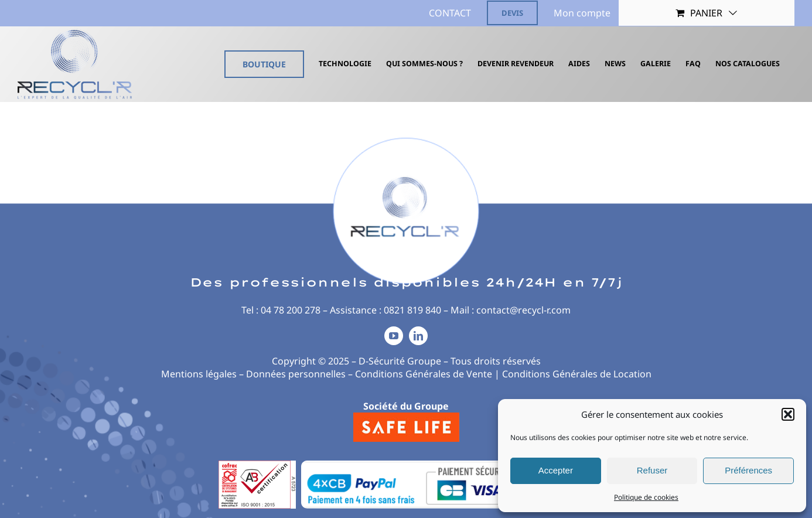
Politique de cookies (646, 497)
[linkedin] (418, 336)
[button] (788, 414)
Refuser (652, 470)
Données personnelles (296, 374)
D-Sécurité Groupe (400, 361)
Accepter (556, 470)
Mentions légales (199, 374)
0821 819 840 (412, 310)
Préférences (748, 470)
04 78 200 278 (291, 310)
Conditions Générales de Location (577, 374)
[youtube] (394, 336)
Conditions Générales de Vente (424, 374)
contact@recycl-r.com (523, 310)
